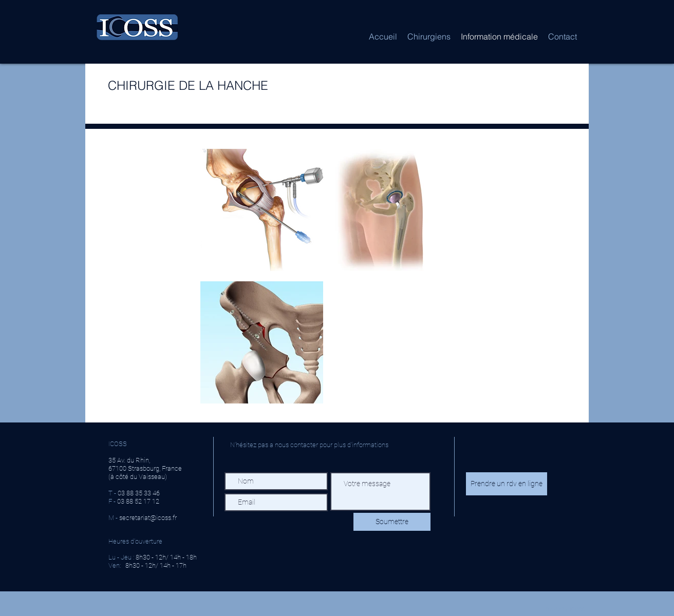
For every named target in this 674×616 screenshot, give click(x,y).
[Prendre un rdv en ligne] (507, 484)
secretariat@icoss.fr (148, 518)
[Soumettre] (392, 522)
